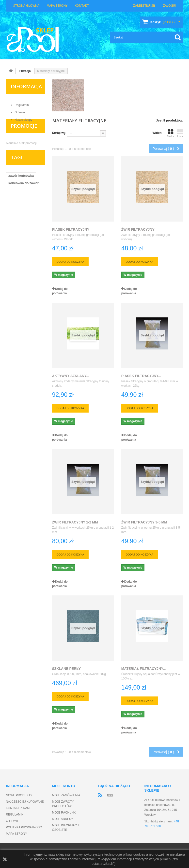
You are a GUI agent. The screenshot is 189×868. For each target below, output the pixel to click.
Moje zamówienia (66, 795)
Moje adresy (63, 819)
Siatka (170, 133)
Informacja (26, 86)
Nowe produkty (19, 795)
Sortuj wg (59, 133)
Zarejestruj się (144, 6)
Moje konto (64, 786)
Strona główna (26, 6)
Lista (180, 133)
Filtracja (25, 71)
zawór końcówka (21, 188)
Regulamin (21, 103)
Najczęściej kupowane (25, 802)
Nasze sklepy (23, 118)
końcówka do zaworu (24, 196)
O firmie (19, 110)
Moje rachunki (64, 813)
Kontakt (82, 6)
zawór (13, 203)
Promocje (24, 136)
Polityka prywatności (24, 827)
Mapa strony (57, 6)
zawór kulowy (19, 225)
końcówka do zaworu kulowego (24, 212)
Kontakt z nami (18, 808)
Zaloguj (169, 6)
